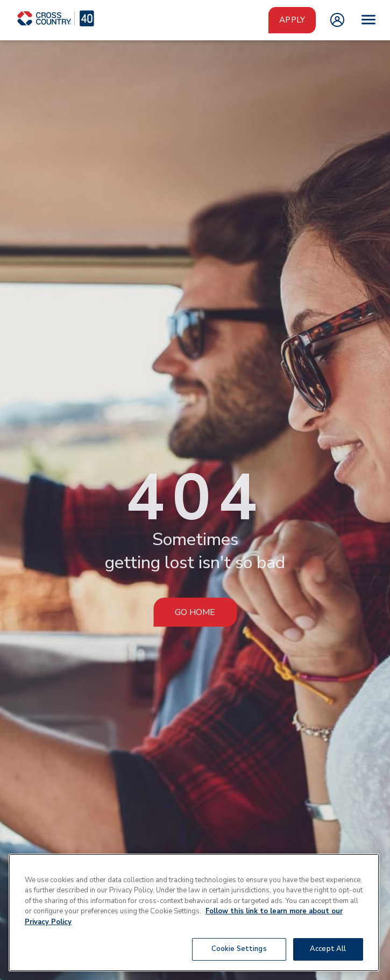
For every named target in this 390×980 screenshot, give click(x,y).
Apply (292, 20)
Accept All (328, 949)
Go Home (195, 612)
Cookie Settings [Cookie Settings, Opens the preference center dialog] (239, 949)
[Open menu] (368, 20)
